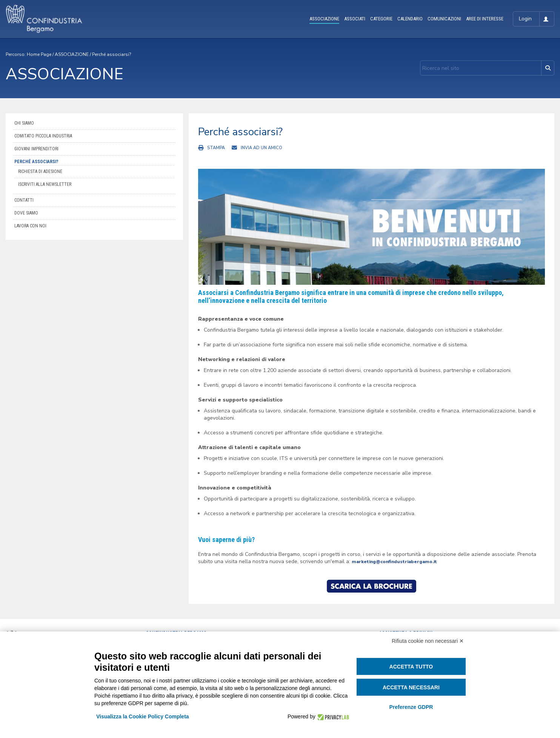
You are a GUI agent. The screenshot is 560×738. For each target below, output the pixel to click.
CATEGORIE (381, 19)
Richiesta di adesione (40, 171)
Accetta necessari (411, 687)
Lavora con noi (30, 226)
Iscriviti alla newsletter (45, 184)
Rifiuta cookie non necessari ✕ (428, 641)
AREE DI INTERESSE (485, 19)
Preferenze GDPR (411, 707)
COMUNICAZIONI (444, 19)
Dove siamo (26, 213)
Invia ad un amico (262, 148)
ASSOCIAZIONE (324, 19)
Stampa (216, 148)
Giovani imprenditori (36, 149)
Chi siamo (24, 123)
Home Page (39, 54)
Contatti (24, 200)
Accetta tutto (411, 667)
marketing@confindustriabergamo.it (394, 562)
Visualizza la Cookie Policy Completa (143, 716)
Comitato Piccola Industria (43, 136)
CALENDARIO (410, 19)
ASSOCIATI (355, 19)
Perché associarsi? (112, 54)
